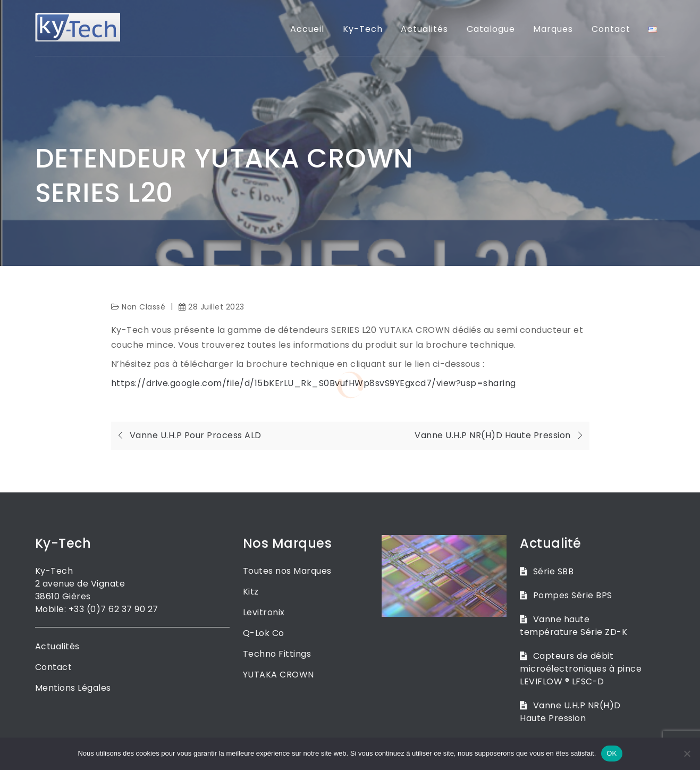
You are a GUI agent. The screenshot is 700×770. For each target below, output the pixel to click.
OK (612, 753)
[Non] (687, 754)
